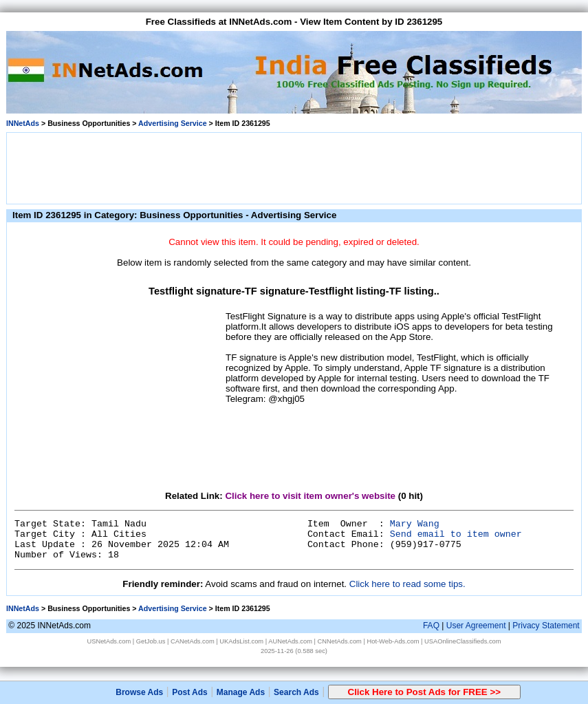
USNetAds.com (109, 641)
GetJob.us (151, 641)
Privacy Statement (546, 626)
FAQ (431, 626)
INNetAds (23, 123)
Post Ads (190, 692)
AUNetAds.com (290, 641)
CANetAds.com (193, 641)
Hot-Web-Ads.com (393, 641)
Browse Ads (139, 692)
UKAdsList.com (241, 641)
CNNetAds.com (340, 641)
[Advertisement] (294, 167)
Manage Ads (241, 692)
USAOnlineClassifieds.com (462, 641)
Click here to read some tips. (407, 584)
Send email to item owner (456, 534)
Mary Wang (415, 524)
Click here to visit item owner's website (310, 496)
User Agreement (476, 626)
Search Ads (296, 692)
